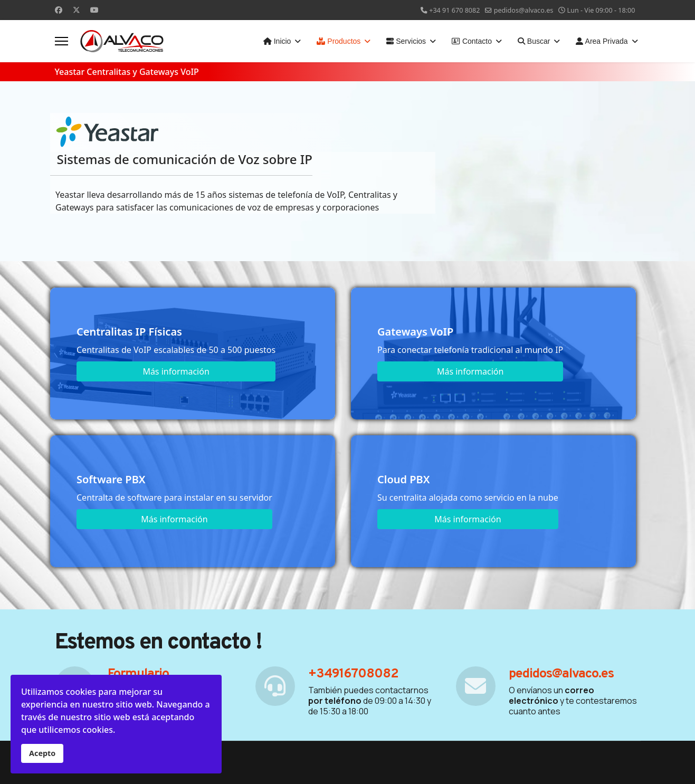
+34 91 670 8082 (454, 10)
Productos (339, 41)
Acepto (42, 753)
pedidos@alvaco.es (524, 10)
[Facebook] (59, 10)
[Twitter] (77, 10)
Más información (176, 371)
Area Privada (602, 41)
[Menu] (61, 41)
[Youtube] (94, 10)
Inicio (277, 41)
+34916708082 (353, 674)
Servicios (406, 41)
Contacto (472, 41)
